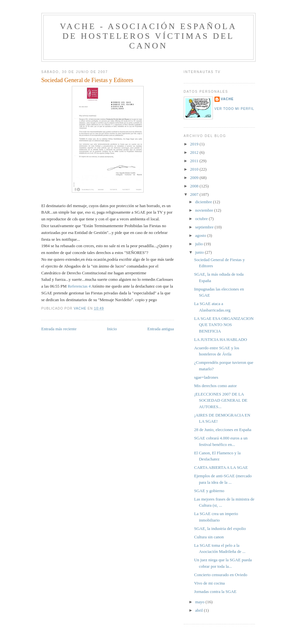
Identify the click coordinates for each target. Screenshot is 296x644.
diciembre (204, 202)
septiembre (205, 227)
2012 (195, 152)
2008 (195, 186)
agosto (201, 235)
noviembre (205, 210)
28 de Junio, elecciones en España (223, 430)
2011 (195, 161)
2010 (195, 169)
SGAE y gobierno (209, 491)
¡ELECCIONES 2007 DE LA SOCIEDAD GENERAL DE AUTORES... (221, 400)
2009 (195, 178)
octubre (202, 219)
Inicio (112, 329)
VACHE (227, 99)
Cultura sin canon (209, 537)
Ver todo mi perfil (234, 109)
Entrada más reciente (59, 329)
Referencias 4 (79, 286)
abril (199, 610)
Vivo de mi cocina (209, 583)
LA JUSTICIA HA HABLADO (221, 339)
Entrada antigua (161, 329)
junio (200, 252)
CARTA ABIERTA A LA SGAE (221, 467)
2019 (195, 144)
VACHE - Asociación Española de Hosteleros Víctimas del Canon (148, 36)
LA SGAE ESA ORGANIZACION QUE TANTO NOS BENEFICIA (224, 325)
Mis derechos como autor (215, 386)
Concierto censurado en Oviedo (221, 575)
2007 (195, 194)
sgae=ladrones (206, 377)
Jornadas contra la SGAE (215, 591)
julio (199, 244)
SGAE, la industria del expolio (220, 528)
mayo (200, 602)
